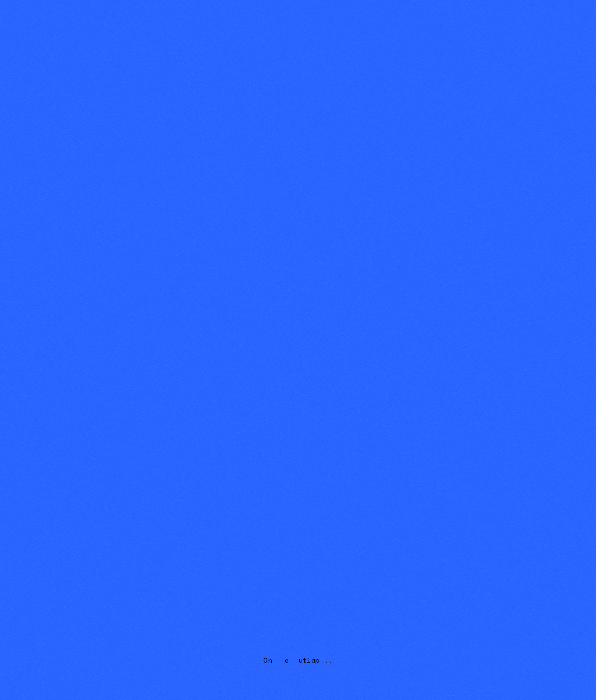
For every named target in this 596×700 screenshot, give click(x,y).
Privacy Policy (231, 491)
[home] (48, 13)
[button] (471, 13)
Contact (561, 13)
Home (427, 13)
